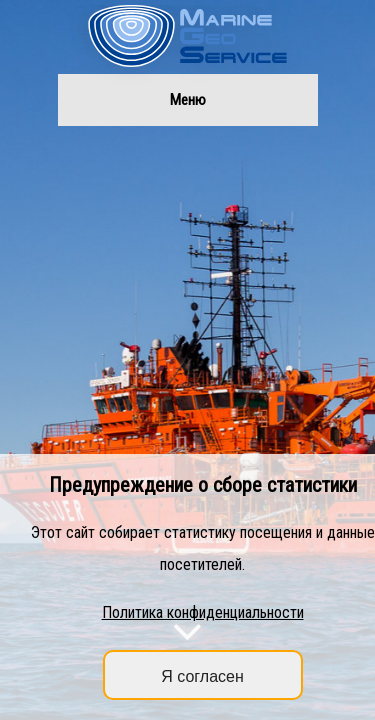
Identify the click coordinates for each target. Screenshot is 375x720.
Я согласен (202, 676)
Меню (188, 100)
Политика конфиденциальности (203, 612)
